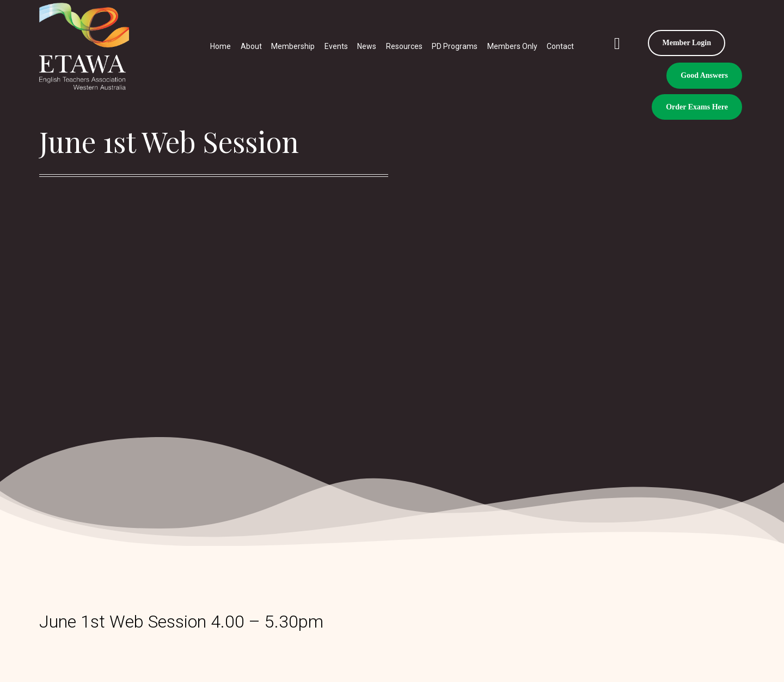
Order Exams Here (697, 107)
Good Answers (704, 75)
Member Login (687, 43)
